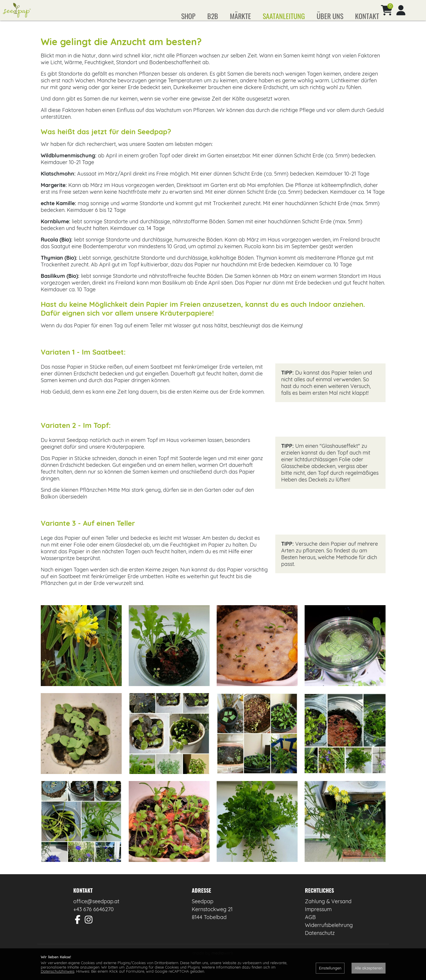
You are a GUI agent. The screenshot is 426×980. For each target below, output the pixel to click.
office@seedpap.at (96, 910)
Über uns (330, 16)
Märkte (240, 16)
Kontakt (367, 16)
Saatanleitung (284, 16)
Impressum (318, 918)
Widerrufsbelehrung (329, 934)
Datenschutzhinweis (58, 971)
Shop (188, 16)
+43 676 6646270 (94, 918)
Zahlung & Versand (328, 910)
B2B (213, 16)
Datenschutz (320, 942)
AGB (310, 926)
